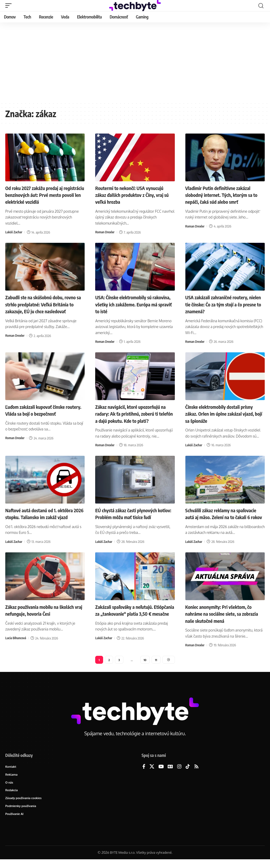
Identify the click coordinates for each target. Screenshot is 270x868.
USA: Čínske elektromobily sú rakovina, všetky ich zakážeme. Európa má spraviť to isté (128, 304)
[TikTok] (188, 773)
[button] (10, 6)
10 (145, 665)
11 (156, 665)
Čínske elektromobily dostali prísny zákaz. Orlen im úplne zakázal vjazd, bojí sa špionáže (224, 413)
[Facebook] (144, 773)
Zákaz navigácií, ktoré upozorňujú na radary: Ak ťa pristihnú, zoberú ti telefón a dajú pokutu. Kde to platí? (135, 413)
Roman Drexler (105, 232)
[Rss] (196, 773)
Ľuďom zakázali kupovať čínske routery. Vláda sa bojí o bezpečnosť (43, 409)
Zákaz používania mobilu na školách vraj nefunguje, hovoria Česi (44, 616)
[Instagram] (179, 773)
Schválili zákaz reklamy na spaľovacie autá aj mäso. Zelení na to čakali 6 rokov (225, 516)
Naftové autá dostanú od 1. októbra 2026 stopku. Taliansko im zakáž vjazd (43, 516)
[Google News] (170, 773)
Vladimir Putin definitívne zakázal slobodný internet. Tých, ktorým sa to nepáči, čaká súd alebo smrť (223, 195)
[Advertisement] (135, 62)
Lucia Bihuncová (16, 643)
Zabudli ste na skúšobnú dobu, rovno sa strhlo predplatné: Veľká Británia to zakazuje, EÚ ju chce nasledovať (45, 304)
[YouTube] (161, 773)
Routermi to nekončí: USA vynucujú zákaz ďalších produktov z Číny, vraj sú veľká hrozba (133, 195)
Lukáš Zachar (14, 232)
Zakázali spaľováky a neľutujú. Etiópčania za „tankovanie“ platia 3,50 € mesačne (131, 619)
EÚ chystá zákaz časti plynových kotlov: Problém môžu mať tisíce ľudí (135, 512)
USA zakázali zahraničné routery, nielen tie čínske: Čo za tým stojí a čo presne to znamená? (224, 304)
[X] (152, 773)
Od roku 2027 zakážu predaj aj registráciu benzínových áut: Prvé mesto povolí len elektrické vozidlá (42, 195)
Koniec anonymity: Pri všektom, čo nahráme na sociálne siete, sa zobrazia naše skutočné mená (223, 619)
